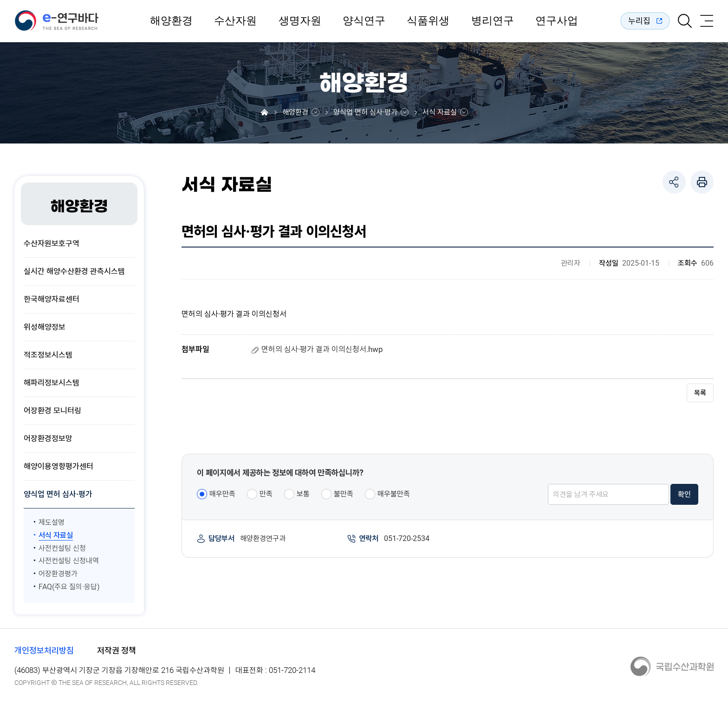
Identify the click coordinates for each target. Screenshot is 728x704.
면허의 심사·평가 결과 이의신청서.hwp (322, 349)
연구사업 (557, 21)
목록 (700, 393)
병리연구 (493, 21)
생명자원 (300, 21)
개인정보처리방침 (44, 650)
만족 (266, 494)
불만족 (344, 494)
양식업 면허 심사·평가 (365, 112)
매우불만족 (394, 494)
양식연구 (364, 21)
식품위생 (428, 21)
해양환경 (171, 21)
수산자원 (235, 21)
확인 (684, 495)
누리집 (639, 21)
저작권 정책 (117, 650)
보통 (303, 494)
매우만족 (222, 494)
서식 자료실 (440, 112)
